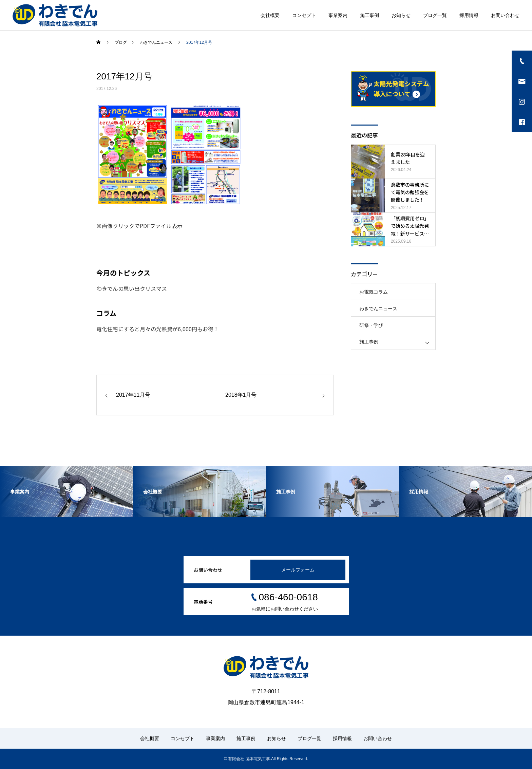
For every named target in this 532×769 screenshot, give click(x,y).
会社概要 (270, 15)
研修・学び (371, 325)
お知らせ (401, 15)
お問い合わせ (505, 15)
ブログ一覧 (435, 15)
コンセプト (304, 15)
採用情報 (469, 15)
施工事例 (369, 15)
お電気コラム (374, 292)
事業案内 (338, 15)
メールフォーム (298, 570)
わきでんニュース (378, 308)
